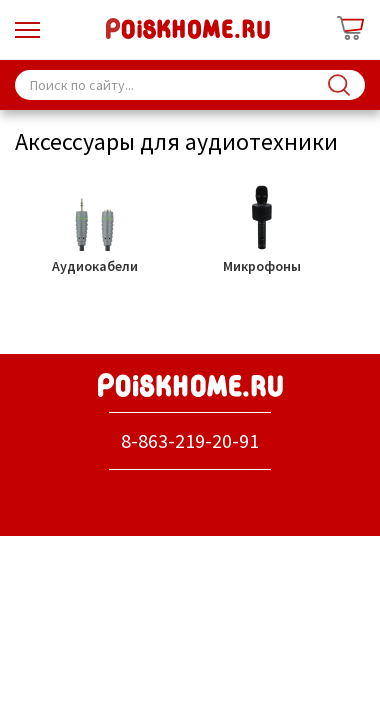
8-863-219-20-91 (190, 440)
